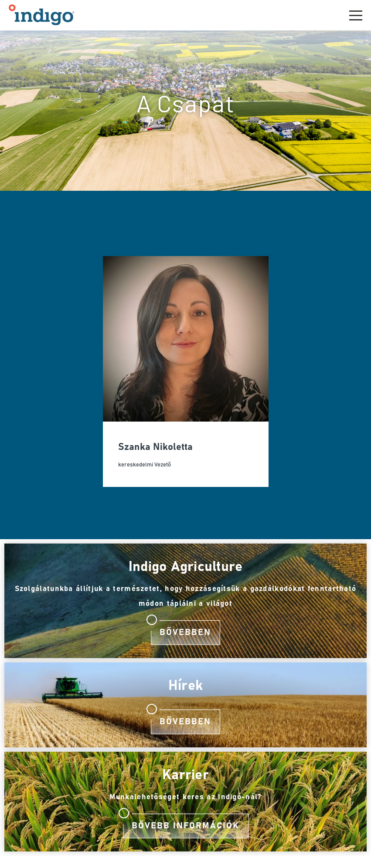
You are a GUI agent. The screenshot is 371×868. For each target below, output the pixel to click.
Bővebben (185, 632)
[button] (356, 14)
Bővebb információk (185, 826)
